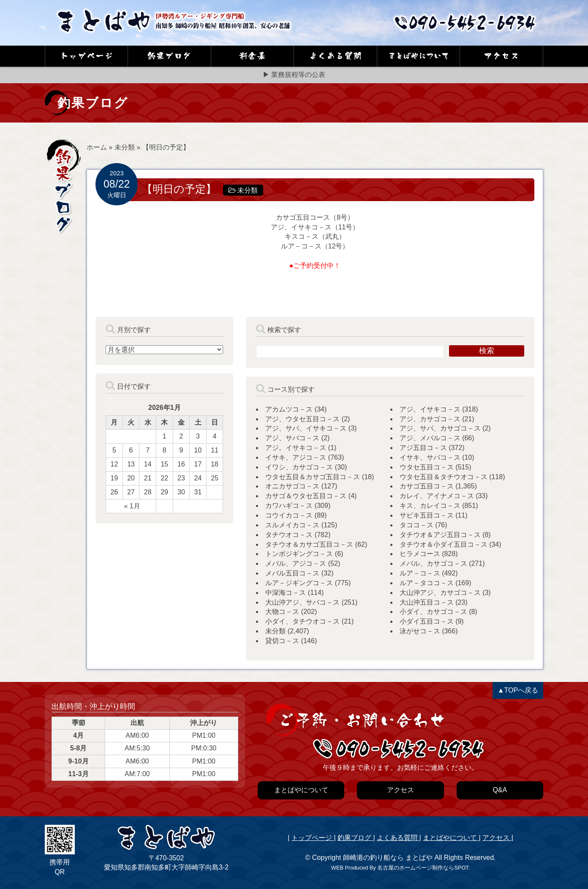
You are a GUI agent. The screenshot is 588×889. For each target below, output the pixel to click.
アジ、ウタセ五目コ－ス (302, 419)
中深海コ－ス (286, 593)
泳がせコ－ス (420, 631)
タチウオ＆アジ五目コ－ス (440, 535)
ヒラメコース (420, 554)
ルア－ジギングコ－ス (299, 583)
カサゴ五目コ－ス (427, 486)
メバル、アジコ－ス (296, 563)
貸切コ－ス (282, 641)
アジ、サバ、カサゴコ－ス (440, 428)
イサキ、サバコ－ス (430, 457)
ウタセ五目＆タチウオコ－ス (444, 477)
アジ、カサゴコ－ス (430, 419)
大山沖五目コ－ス (427, 602)
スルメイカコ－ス (292, 525)
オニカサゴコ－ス (292, 486)
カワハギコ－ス (289, 506)
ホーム (97, 147)
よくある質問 (398, 838)
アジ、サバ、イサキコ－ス (306, 428)
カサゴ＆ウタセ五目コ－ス (306, 496)
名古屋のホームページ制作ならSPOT (423, 868)
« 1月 (132, 506)
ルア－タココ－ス (427, 583)
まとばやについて (451, 838)
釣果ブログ (355, 838)
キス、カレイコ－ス (430, 506)
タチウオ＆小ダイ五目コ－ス (444, 544)
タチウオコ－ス (289, 535)
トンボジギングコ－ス (299, 554)
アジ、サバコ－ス (292, 438)
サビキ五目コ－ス (427, 515)
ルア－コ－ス (420, 573)
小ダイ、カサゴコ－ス (433, 612)
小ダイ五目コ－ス (427, 621)
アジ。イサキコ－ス (296, 448)
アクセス (497, 838)
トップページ (313, 838)
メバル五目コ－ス (292, 573)
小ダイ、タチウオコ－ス (302, 621)
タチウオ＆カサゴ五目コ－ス (309, 544)
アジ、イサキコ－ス (430, 409)
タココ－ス (416, 525)
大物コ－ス (282, 612)
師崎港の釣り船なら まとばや (388, 858)
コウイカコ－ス (289, 515)
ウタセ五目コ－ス (427, 467)
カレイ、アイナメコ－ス (437, 496)
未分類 (125, 147)
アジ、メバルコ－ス (430, 438)
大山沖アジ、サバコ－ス (302, 602)
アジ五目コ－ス (423, 448)
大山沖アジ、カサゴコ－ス (440, 593)
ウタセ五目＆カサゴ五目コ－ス (313, 477)
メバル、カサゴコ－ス (433, 563)
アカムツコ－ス (289, 409)
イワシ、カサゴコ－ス (299, 467)
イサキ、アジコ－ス (296, 457)
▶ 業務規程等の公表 (294, 75)
